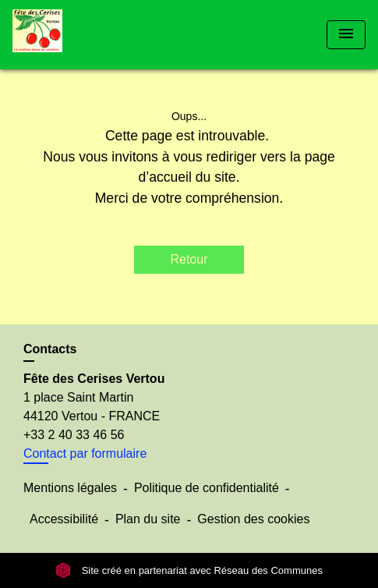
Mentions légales (70, 488)
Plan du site (148, 519)
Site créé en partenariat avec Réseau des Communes (189, 570)
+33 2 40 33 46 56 (74, 435)
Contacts (50, 349)
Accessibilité (64, 519)
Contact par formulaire (85, 453)
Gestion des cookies (253, 519)
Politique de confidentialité (207, 488)
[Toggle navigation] (346, 35)
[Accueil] (71, 35)
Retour (189, 259)
